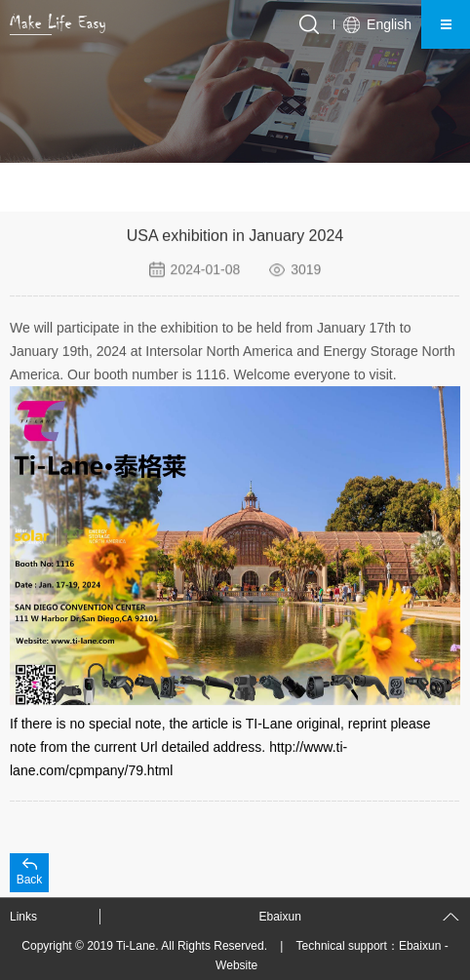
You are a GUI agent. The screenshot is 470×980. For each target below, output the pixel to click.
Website (236, 965)
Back (30, 880)
